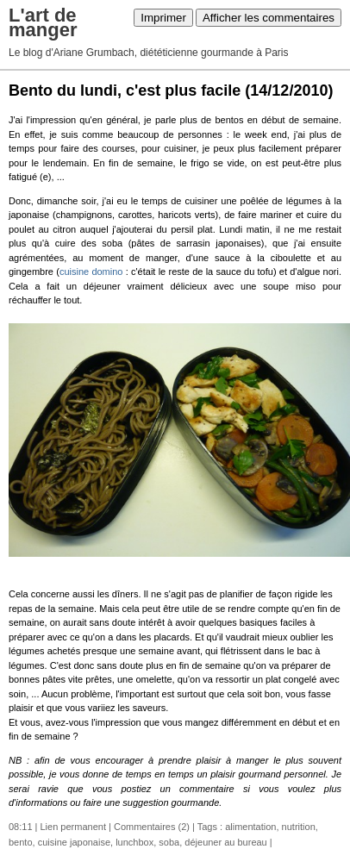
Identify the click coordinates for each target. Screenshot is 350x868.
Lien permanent (73, 827)
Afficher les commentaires (269, 18)
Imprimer (163, 18)
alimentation (250, 827)
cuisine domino (91, 272)
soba (169, 842)
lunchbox (134, 842)
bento (21, 842)
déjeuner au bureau (225, 842)
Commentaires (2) (152, 827)
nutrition (299, 827)
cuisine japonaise (74, 842)
